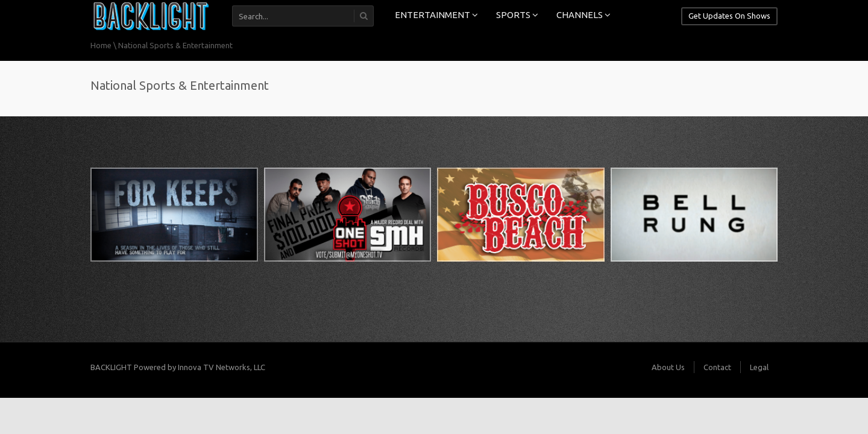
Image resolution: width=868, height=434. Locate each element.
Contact (717, 367)
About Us (668, 367)
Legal (759, 367)
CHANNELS (583, 15)
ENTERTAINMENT (436, 15)
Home (101, 45)
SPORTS (517, 15)
